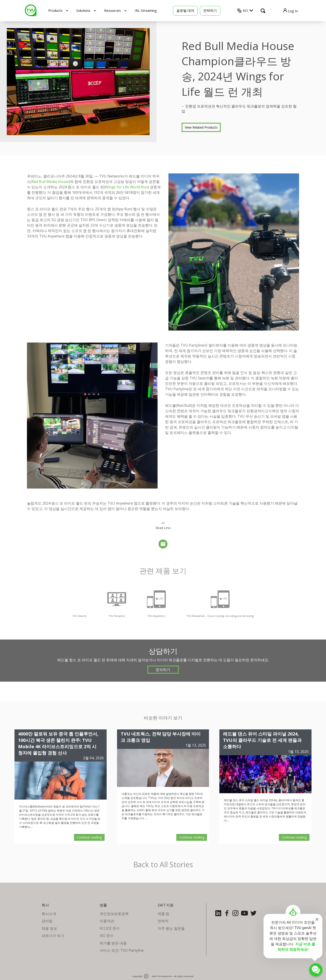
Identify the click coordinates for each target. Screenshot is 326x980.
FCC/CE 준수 (110, 928)
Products (55, 10)
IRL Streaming (146, 10)
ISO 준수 (107, 936)
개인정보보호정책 (114, 914)
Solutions (83, 10)
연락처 (163, 921)
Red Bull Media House (50, 182)
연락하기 (210, 10)
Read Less (163, 528)
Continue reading (89, 837)
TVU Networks (164, 976)
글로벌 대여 (185, 10)
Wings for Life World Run (126, 187)
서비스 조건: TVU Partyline (122, 950)
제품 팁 (163, 914)
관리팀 (47, 921)
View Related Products (201, 127)
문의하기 (163, 670)
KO (245, 10)
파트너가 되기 (53, 936)
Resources (113, 10)
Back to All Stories (163, 865)
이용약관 (107, 921)
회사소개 (49, 914)
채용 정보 (49, 928)
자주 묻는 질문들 (171, 928)
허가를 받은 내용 (113, 943)
